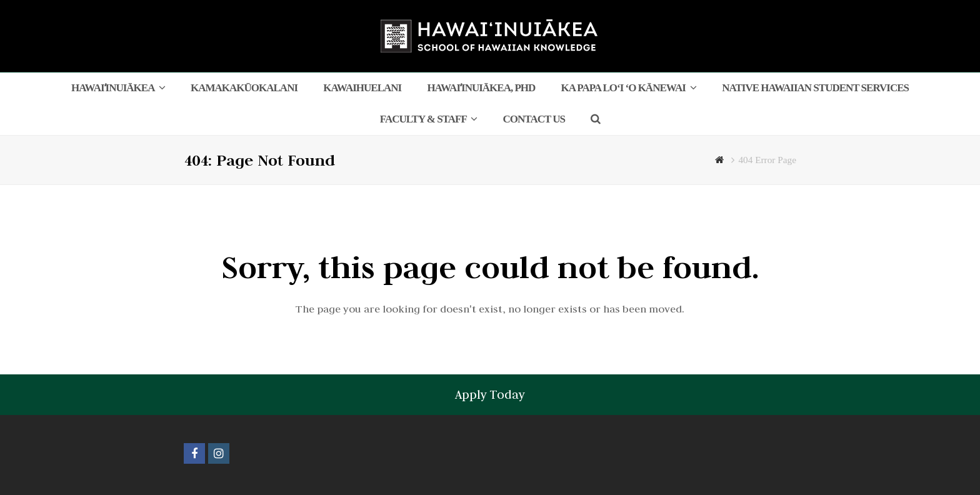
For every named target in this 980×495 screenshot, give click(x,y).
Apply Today (490, 394)
